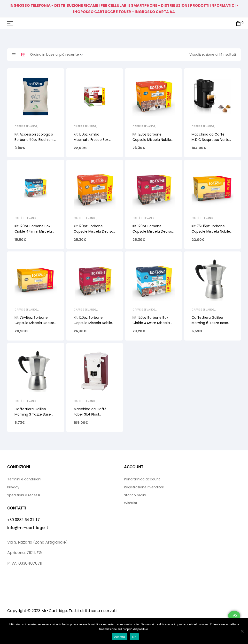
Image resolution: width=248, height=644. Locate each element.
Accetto (120, 637)
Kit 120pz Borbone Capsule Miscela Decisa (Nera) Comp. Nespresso (94, 231)
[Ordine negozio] (58, 55)
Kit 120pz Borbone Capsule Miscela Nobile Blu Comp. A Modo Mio (93, 323)
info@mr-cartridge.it (28, 528)
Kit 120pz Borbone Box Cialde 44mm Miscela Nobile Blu (151, 323)
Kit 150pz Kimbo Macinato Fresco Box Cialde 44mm (91, 140)
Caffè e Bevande (26, 126)
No (134, 637)
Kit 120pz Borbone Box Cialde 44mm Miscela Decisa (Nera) (33, 231)
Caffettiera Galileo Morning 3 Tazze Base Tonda (33, 414)
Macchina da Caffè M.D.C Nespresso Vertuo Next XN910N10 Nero (212, 140)
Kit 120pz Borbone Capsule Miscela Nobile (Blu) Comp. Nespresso (152, 140)
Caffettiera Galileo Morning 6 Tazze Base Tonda (210, 323)
